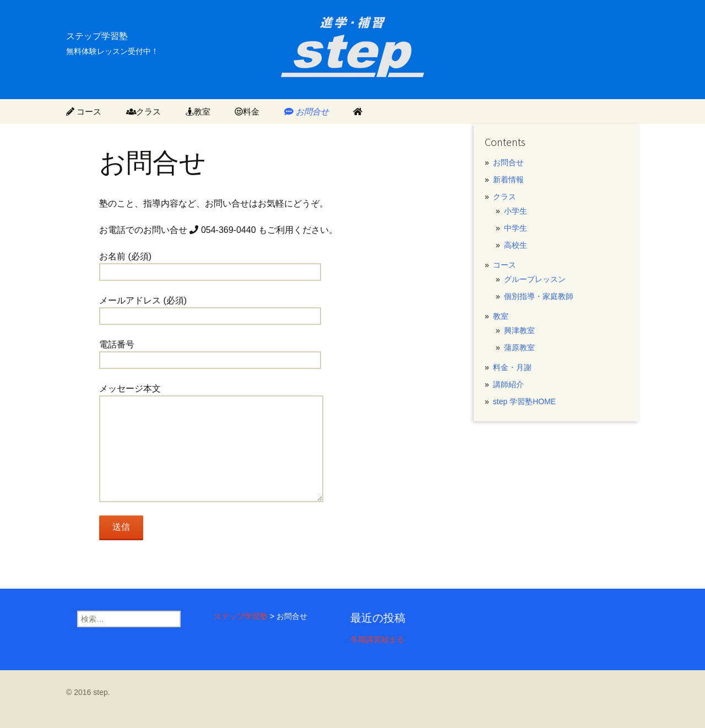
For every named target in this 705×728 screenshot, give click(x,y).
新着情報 (508, 180)
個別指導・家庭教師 (539, 296)
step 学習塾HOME (524, 401)
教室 (198, 112)
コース (84, 112)
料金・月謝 (512, 367)
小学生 (516, 211)
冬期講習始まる (377, 639)
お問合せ (307, 112)
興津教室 (519, 330)
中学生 (516, 228)
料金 (247, 112)
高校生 (516, 245)
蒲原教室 (519, 347)
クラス (144, 112)
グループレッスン (535, 279)
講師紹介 (508, 384)
